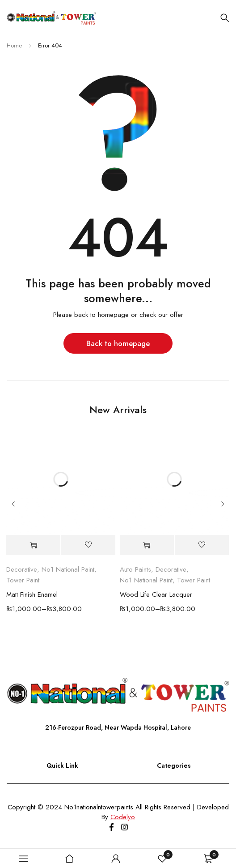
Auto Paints (135, 570)
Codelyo (123, 817)
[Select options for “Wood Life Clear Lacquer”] (147, 545)
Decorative (22, 570)
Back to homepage (118, 343)
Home (14, 45)
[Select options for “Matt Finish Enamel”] (33, 545)
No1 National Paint (68, 570)
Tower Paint (23, 581)
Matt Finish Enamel (32, 595)
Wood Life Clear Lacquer (156, 595)
